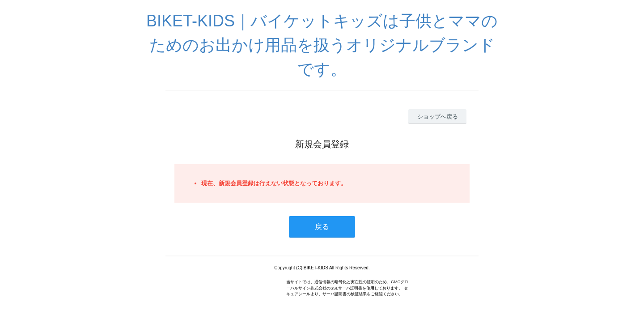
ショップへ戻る (438, 117)
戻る (322, 227)
